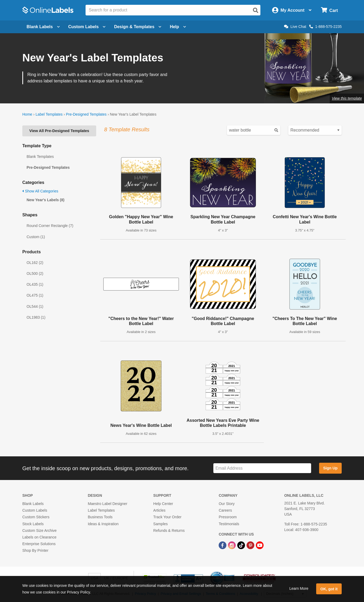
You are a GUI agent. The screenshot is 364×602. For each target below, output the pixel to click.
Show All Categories (40, 191)
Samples (160, 524)
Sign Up (330, 468)
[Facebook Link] (223, 545)
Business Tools (100, 517)
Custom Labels (35, 510)
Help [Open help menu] (178, 27)
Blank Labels (33, 504)
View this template (347, 98)
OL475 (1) (35, 295)
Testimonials (229, 524)
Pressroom (228, 517)
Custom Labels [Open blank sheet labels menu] (87, 27)
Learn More (299, 588)
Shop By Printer (35, 550)
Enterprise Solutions (39, 544)
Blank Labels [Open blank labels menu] (43, 27)
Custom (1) (36, 237)
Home (27, 114)
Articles (159, 510)
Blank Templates (40, 157)
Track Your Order (167, 517)
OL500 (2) (35, 273)
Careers (225, 510)
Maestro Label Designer (107, 504)
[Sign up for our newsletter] (262, 468)
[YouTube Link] (260, 545)
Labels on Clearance (39, 537)
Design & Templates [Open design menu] (138, 27)
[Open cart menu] (329, 10)
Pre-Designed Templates (86, 114)
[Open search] (256, 10)
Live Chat (295, 27)
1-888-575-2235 (325, 27)
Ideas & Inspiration (103, 524)
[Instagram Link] (232, 545)
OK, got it (329, 589)
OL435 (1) (35, 284)
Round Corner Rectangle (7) (50, 226)
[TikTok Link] (242, 545)
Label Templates (49, 114)
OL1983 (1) (36, 317)
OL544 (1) (35, 306)
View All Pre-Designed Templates (59, 131)
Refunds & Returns (169, 531)
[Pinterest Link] (251, 545)
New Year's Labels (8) (45, 200)
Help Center (163, 504)
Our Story (227, 504)
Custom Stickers (36, 517)
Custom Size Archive (39, 531)
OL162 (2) (35, 263)
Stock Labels (33, 524)
